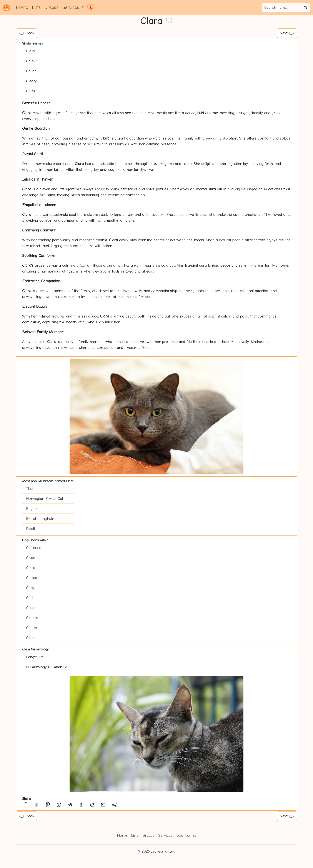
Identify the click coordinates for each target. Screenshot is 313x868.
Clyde (31, 558)
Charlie (32, 618)
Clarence (34, 548)
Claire (31, 51)
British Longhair (40, 519)
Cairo (31, 568)
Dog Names (186, 836)
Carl (30, 598)
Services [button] (71, 7)
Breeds (52, 7)
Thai (30, 489)
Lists (36, 7)
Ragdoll (32, 509)
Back (27, 33)
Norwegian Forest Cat (45, 499)
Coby (30, 588)
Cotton (32, 628)
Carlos (32, 578)
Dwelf (31, 529)
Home (22, 7)
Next (287, 33)
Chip (30, 638)
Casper (32, 608)
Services (165, 836)
